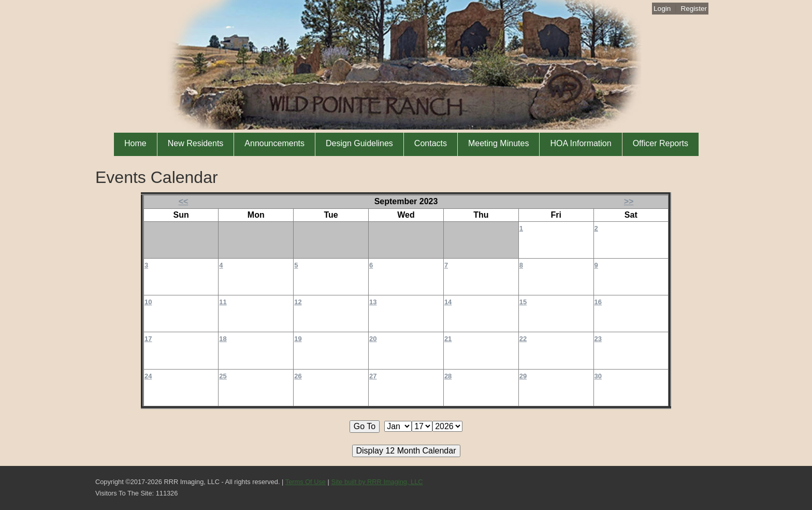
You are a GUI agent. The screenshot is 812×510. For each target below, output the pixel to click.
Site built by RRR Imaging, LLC (377, 482)
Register (694, 9)
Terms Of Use (306, 482)
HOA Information (581, 143)
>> (629, 201)
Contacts (431, 143)
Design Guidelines (359, 143)
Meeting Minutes (498, 143)
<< (184, 201)
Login (662, 9)
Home (135, 143)
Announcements (274, 143)
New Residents (196, 143)
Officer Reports (661, 143)
